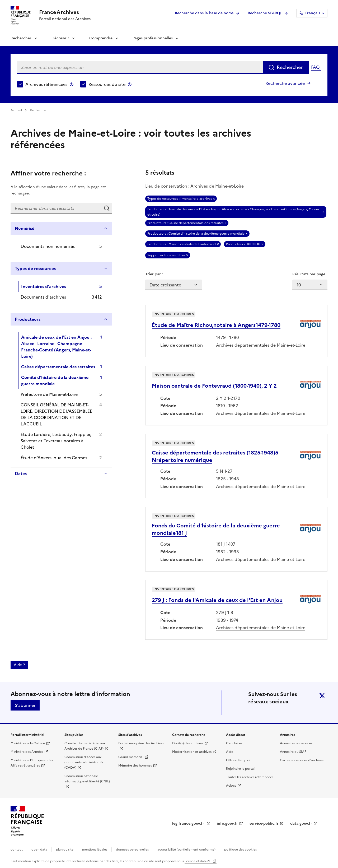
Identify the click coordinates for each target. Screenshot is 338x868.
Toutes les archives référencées (250, 777)
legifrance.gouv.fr (189, 823)
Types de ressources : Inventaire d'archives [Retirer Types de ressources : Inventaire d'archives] (180, 199)
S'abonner (25, 705)
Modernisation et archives (192, 752)
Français (313, 13)
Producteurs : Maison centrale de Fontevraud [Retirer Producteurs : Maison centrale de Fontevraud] (182, 244)
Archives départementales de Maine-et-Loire (261, 345)
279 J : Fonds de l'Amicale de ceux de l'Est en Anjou (217, 600)
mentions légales (95, 850)
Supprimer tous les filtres (166, 255)
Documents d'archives (43, 297)
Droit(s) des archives (188, 743)
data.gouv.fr (301, 823)
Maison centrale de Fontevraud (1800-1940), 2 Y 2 (214, 386)
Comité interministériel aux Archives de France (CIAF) (85, 746)
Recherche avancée (285, 83)
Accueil (16, 110)
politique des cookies (240, 850)
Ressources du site (107, 84)
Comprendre (101, 38)
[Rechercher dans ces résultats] (56, 208)
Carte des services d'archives (302, 760)
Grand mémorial (131, 757)
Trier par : (154, 274)
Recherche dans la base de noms (204, 13)
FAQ (315, 67)
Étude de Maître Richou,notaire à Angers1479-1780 (216, 325)
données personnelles (132, 850)
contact (17, 850)
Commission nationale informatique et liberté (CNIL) (87, 779)
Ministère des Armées (27, 752)
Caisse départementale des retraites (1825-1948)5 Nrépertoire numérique (215, 456)
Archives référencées (46, 84)
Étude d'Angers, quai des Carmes (54, 458)
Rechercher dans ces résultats (107, 208)
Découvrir (60, 38)
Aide (230, 752)
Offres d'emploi (238, 760)
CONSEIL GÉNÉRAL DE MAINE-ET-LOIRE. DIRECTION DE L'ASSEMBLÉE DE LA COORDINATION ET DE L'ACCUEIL (56, 414)
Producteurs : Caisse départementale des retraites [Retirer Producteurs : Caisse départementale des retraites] (185, 223)
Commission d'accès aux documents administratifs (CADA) (84, 762)
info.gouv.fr (227, 823)
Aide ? (19, 665)
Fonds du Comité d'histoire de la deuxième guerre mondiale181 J (216, 529)
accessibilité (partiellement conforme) (186, 850)
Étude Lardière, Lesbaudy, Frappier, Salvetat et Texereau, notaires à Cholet (56, 441)
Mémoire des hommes (135, 765)
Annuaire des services (296, 743)
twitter (322, 696)
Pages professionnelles (153, 38)
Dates (21, 474)
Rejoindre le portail (241, 769)
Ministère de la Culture (28, 743)
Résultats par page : (310, 274)
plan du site (65, 850)
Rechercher (21, 38)
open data (39, 850)
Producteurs (28, 319)
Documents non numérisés (48, 246)
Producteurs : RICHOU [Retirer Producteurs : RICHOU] (243, 244)
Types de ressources (35, 268)
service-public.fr (264, 823)
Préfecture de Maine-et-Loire (49, 394)
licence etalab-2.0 (198, 861)
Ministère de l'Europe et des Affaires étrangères (32, 763)
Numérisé (25, 228)
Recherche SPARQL (265, 13)
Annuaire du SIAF (293, 752)
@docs (231, 786)
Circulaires (234, 743)
